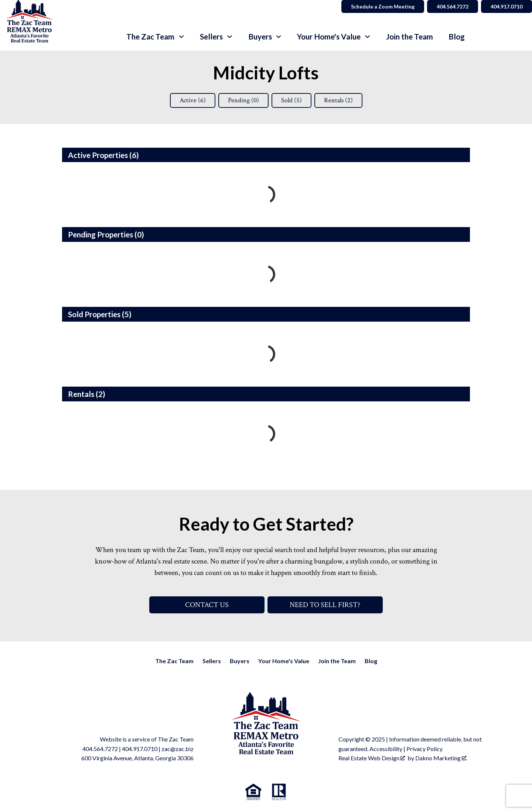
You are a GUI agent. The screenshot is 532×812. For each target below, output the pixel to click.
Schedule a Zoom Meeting (383, 6)
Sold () (291, 100)
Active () (193, 100)
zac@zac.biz (178, 749)
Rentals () (338, 100)
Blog (457, 37)
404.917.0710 (140, 749)
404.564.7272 (100, 749)
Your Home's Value (284, 661)
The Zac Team (174, 661)
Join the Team (410, 37)
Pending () (243, 100)
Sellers (212, 661)
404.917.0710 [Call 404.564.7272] (507, 6)
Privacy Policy (424, 749)
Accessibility (386, 749)
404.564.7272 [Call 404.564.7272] (453, 6)
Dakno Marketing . (441, 758)
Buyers (240, 661)
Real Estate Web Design (372, 758)
